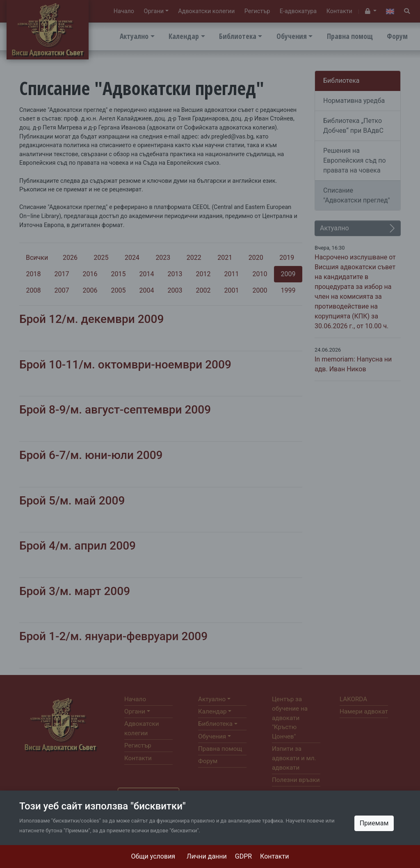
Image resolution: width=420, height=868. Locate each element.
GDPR (243, 856)
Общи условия (153, 856)
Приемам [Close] (374, 823)
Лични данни (207, 856)
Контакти (274, 856)
